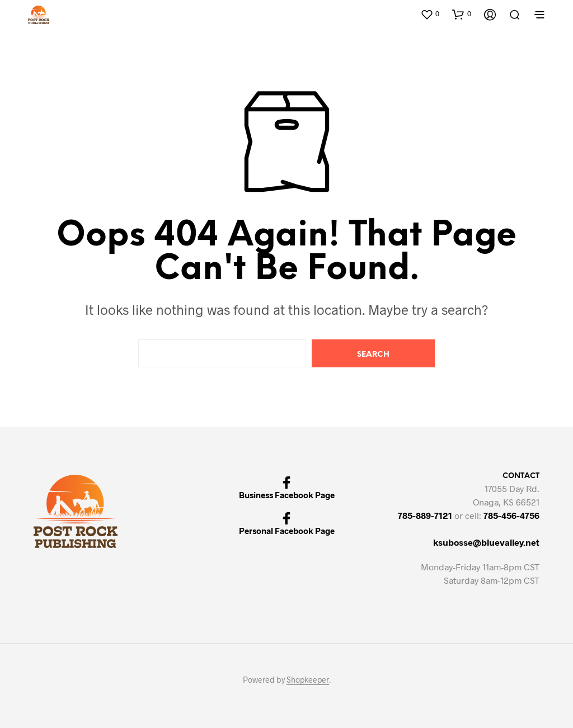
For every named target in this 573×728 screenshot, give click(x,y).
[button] (430, 14)
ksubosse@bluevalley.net (486, 542)
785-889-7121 (425, 515)
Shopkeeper (308, 680)
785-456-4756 (511, 515)
